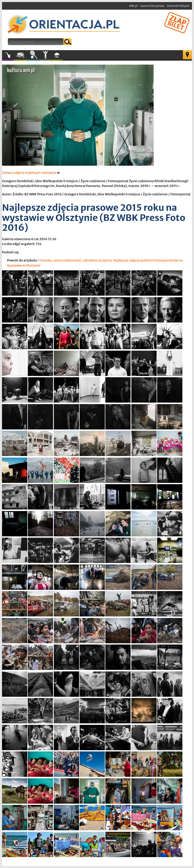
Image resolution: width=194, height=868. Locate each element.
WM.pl (133, 6)
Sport (33, 55)
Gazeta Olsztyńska (152, 6)
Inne (45, 55)
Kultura (20, 55)
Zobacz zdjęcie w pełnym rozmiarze (31, 173)
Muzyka (8, 55)
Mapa (187, 55)
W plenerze (63, 56)
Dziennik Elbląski (178, 6)
